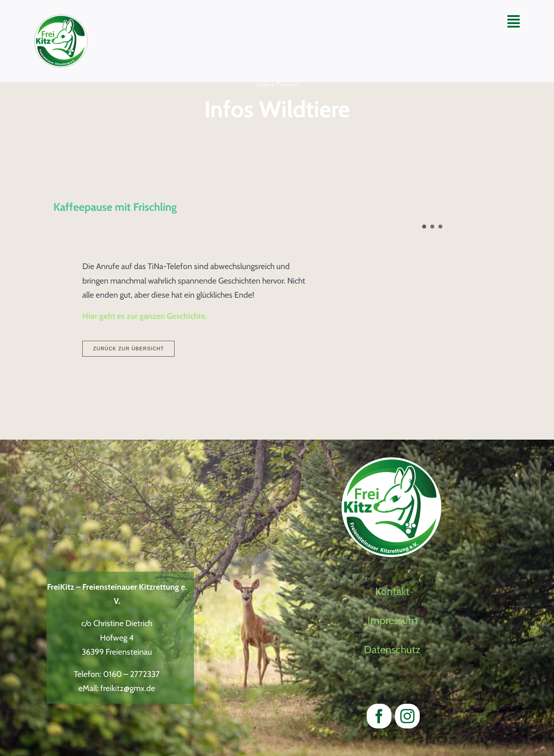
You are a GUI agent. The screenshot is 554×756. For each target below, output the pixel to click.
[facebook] (379, 716)
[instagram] (407, 716)
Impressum (392, 620)
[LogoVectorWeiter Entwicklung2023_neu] (61, 18)
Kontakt (392, 591)
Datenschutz (392, 650)
